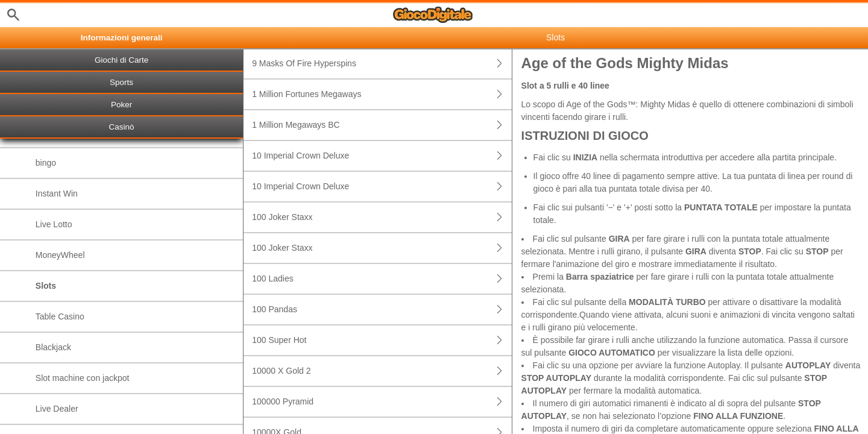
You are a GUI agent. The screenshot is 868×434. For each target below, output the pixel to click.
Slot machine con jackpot (83, 378)
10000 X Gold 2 (382, 371)
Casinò (122, 127)
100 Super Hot (382, 340)
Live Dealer (57, 409)
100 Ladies (382, 279)
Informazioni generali (122, 38)
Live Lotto (54, 224)
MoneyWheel (60, 255)
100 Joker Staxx (382, 217)
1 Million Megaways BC (382, 125)
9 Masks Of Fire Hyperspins (382, 64)
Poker (121, 105)
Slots (46, 286)
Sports (121, 82)
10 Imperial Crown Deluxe (382, 156)
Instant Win (57, 193)
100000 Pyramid (382, 402)
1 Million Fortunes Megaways (382, 94)
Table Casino (60, 316)
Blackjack (53, 347)
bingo (46, 163)
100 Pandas (382, 310)
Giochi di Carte (121, 60)
